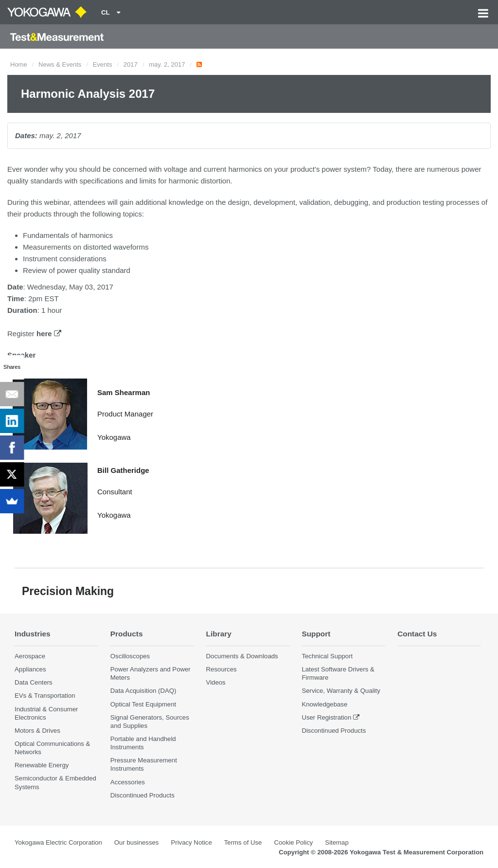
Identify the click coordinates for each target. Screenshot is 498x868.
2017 (131, 64)
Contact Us (417, 634)
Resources (222, 669)
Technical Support (327, 656)
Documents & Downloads (242, 656)
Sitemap (337, 842)
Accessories (128, 782)
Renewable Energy (42, 765)
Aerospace (30, 656)
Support (316, 634)
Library (219, 634)
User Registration (326, 717)
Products (127, 634)
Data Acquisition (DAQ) (143, 691)
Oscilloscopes (130, 656)
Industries (33, 634)
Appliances (30, 669)
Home (19, 64)
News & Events (60, 64)
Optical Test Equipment (143, 704)
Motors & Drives (37, 731)
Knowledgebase (324, 704)
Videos (216, 682)
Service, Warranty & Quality (341, 691)
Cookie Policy (293, 842)
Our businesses (137, 842)
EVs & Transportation (45, 696)
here (49, 334)
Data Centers (34, 682)
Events (103, 64)
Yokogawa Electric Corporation (58, 842)
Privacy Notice (191, 842)
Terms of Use (243, 842)
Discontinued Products (142, 795)
